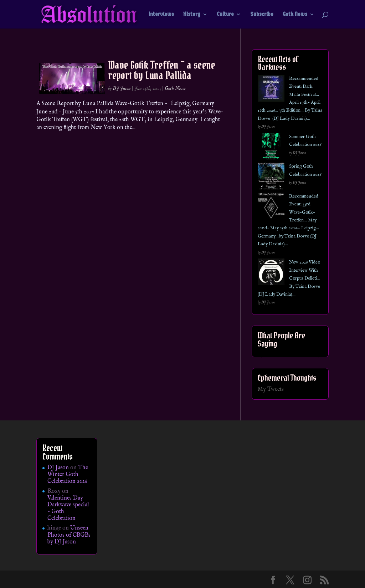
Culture (225, 15)
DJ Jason (122, 88)
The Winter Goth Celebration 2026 (68, 475)
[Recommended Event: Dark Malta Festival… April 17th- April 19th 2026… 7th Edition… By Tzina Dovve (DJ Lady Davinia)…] (271, 90)
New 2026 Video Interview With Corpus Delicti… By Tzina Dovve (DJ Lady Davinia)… (289, 278)
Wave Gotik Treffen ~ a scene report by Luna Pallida (162, 70)
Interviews (161, 15)
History (192, 15)
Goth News (295, 15)
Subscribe (262, 15)
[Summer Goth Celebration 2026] (271, 148)
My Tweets (271, 389)
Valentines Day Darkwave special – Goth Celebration (68, 508)
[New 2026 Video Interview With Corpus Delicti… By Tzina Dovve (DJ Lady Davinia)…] (271, 273)
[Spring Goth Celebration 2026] (271, 177)
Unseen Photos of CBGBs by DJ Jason (69, 535)
